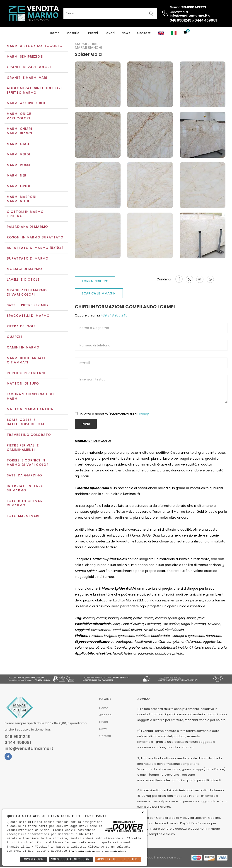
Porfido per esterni (26, 373)
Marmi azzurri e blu (26, 104)
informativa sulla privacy (86, 851)
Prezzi (93, 33)
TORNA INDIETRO (95, 282)
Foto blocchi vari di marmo (25, 504)
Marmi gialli (19, 144)
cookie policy (117, 851)
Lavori (110, 33)
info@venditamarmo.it (29, 749)
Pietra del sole (21, 327)
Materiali (74, 33)
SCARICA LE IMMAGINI (99, 294)
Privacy (143, 414)
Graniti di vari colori (29, 68)
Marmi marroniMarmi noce (22, 199)
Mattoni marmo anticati (32, 410)
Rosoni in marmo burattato (35, 238)
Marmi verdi (18, 155)
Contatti (144, 33)
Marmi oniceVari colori (19, 117)
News (126, 33)
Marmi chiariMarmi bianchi (21, 132)
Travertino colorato (29, 435)
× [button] (143, 813)
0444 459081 (205, 20)
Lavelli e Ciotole (23, 280)
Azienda (105, 715)
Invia (86, 424)
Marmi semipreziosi (25, 57)
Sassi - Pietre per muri (28, 306)
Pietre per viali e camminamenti (23, 448)
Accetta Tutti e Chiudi (118, 859)
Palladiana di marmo (27, 227)
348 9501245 (180, 20)
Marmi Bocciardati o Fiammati (26, 361)
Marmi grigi (19, 186)
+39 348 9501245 (114, 316)
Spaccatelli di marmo (28, 316)
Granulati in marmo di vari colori (27, 293)
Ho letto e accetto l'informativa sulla (114, 414)
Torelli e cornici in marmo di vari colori (28, 463)
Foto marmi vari (23, 516)
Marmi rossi (19, 165)
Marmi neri (17, 176)
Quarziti (15, 337)
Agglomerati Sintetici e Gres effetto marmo (36, 91)
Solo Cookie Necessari (71, 859)
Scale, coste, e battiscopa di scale (27, 422)
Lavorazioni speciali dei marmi (30, 397)
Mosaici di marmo (24, 270)
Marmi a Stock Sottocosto (35, 46)
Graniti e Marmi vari (27, 78)
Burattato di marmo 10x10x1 (35, 248)
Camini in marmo (23, 348)
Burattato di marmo (28, 259)
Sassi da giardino (24, 476)
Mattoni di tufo (23, 384)
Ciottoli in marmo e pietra (25, 214)
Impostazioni (34, 859)
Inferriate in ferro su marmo (25, 489)
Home (55, 33)
